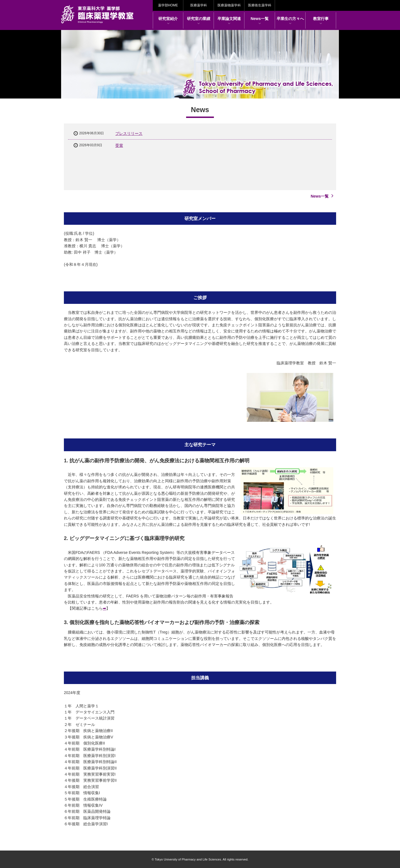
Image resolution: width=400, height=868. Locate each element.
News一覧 (260, 21)
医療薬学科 (199, 5)
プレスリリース (129, 133)
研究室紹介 (168, 21)
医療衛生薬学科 (260, 5)
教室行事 (321, 21)
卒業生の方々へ (290, 21)
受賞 (119, 145)
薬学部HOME (168, 5)
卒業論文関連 (229, 21)
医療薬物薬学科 (229, 5)
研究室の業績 (199, 21)
